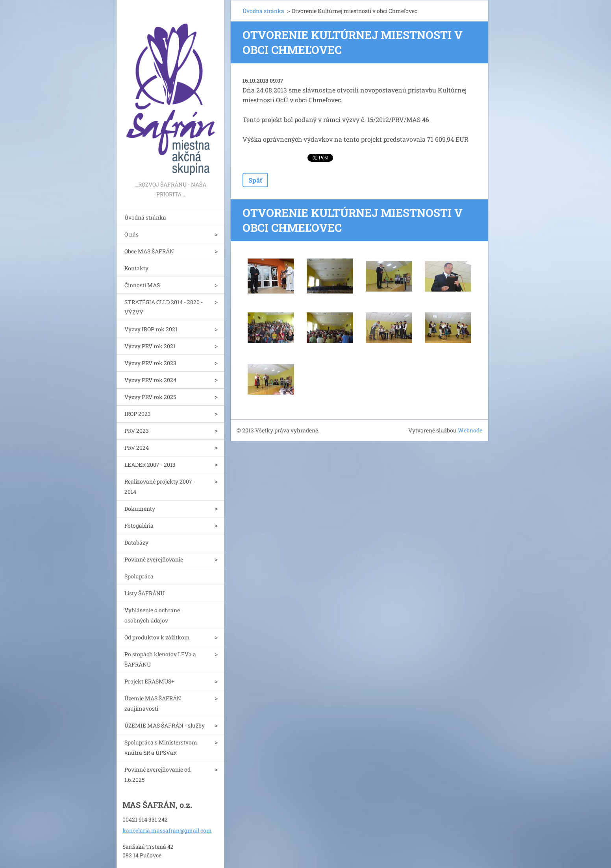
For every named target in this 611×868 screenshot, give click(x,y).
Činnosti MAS (142, 285)
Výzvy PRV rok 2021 (150, 346)
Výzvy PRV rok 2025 (150, 397)
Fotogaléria (139, 525)
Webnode (470, 430)
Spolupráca (139, 576)
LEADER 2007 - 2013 (150, 464)
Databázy (136, 542)
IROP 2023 (138, 414)
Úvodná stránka (145, 217)
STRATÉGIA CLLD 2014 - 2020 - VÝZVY (164, 307)
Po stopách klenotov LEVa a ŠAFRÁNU (160, 659)
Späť (255, 180)
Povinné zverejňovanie (154, 559)
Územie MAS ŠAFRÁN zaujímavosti (153, 703)
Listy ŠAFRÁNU (144, 593)
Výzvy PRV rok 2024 (150, 380)
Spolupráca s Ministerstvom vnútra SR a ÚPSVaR (161, 747)
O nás (131, 234)
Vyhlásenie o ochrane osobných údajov (152, 615)
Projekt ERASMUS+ (149, 681)
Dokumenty (140, 509)
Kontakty (136, 268)
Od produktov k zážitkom (157, 637)
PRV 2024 (137, 448)
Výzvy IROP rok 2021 (151, 329)
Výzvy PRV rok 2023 (150, 363)
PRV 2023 (137, 431)
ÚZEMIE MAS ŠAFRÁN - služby (165, 725)
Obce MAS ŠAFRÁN (149, 251)
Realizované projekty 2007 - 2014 (160, 487)
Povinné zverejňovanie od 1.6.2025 (157, 775)
